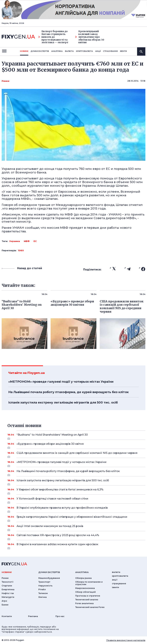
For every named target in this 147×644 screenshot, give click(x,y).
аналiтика (82, 572)
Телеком (43, 593)
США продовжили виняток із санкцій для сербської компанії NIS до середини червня (77, 454)
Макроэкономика (85, 588)
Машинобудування (49, 578)
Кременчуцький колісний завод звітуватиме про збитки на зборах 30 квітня (90, 37)
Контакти (7, 616)
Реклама (33, 616)
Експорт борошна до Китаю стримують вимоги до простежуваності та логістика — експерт (53, 37)
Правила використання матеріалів (126, 640)
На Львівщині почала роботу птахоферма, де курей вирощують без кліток (68, 392)
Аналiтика (57, 51)
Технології (8, 582)
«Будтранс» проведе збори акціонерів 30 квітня (76, 445)
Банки (5, 605)
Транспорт (44, 582)
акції (98, 51)
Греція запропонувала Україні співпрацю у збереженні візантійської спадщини (76, 518)
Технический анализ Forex (90, 607)
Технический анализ (87, 600)
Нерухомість (45, 586)
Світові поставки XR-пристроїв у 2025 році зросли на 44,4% (76, 536)
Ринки (5, 81)
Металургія (8, 597)
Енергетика (8, 589)
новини (24, 51)
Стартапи (7, 586)
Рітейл (42, 589)
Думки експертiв (40, 51)
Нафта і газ (8, 593)
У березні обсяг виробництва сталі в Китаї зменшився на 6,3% (76, 491)
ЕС (35, 241)
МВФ (27, 241)
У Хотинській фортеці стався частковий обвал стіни (76, 500)
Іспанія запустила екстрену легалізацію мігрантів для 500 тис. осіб (63, 403)
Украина (15, 241)
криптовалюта (84, 51)
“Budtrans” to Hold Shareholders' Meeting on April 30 (76, 436)
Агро (4, 601)
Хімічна (42, 597)
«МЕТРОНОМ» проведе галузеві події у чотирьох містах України (61, 382)
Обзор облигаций (85, 592)
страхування (110, 51)
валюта (69, 51)
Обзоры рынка (83, 578)
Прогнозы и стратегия (88, 596)
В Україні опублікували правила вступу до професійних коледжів (76, 509)
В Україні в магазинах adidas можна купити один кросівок (76, 546)
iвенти (123, 51)
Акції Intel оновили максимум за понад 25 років (76, 527)
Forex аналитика (84, 603)
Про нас (60, 616)
